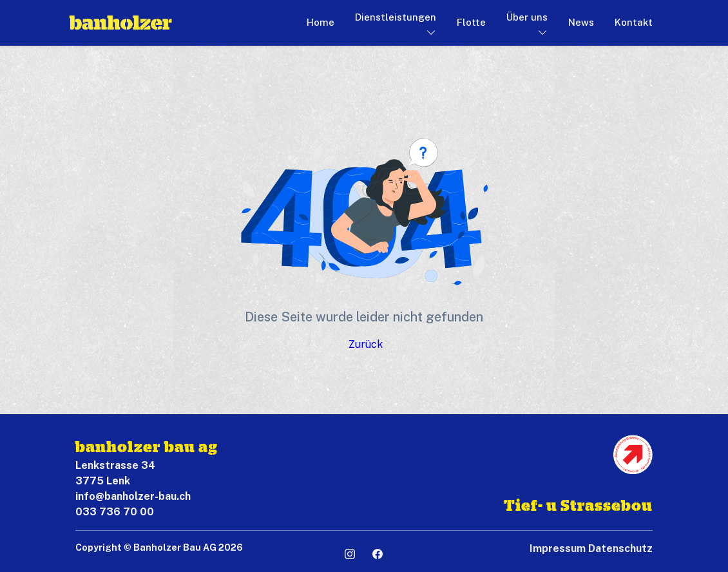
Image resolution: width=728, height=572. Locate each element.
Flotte (471, 22)
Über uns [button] (527, 17)
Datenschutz (620, 548)
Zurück (366, 344)
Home (321, 22)
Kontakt (634, 22)
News (581, 22)
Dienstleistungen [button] (396, 17)
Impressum (558, 548)
